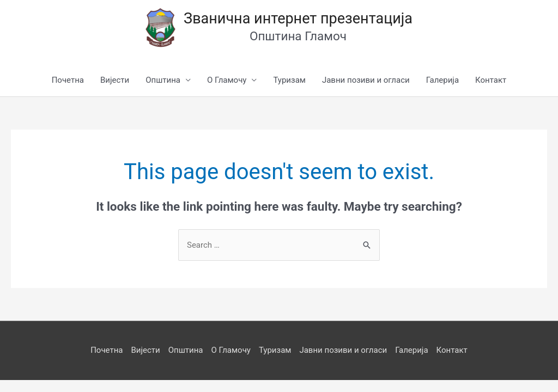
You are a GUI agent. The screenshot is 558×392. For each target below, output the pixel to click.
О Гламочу (227, 80)
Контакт (491, 80)
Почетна (68, 80)
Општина (163, 80)
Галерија (442, 80)
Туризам (289, 80)
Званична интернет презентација (298, 19)
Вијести (115, 80)
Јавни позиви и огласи (366, 80)
